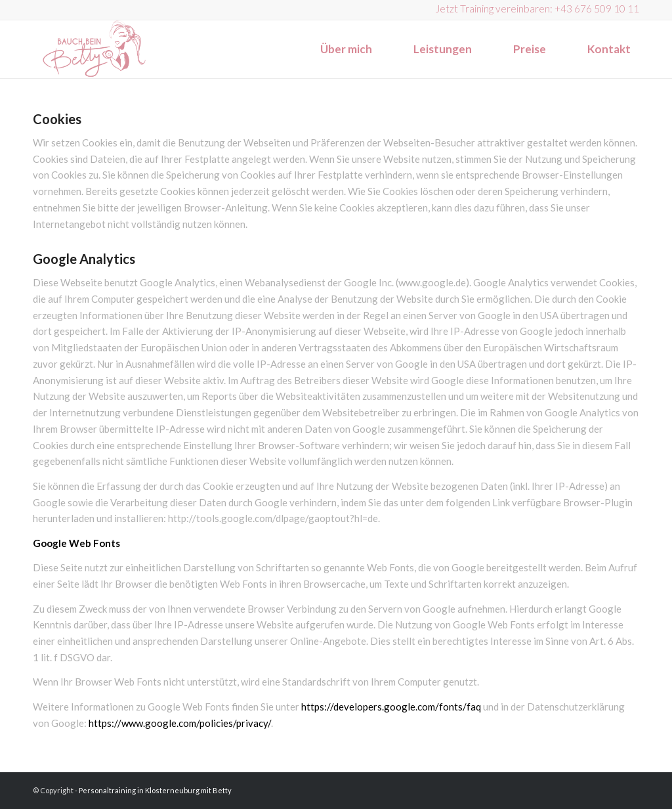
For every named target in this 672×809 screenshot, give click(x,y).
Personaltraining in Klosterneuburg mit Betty (155, 790)
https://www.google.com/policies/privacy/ (180, 723)
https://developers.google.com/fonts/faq (391, 707)
